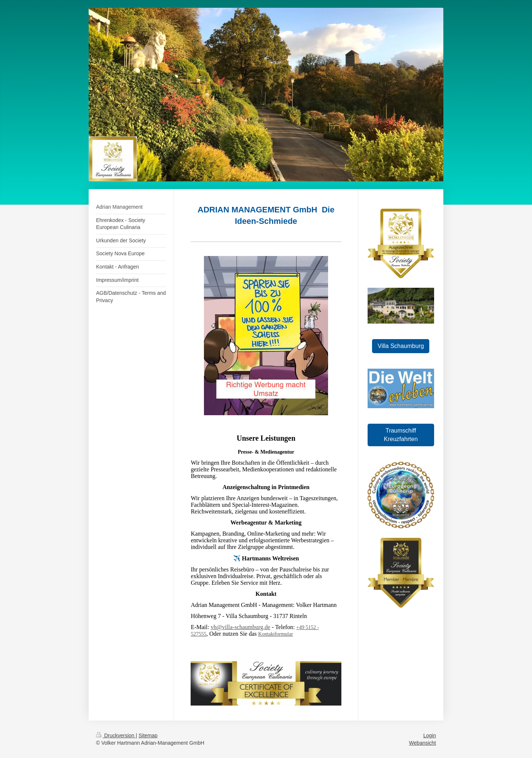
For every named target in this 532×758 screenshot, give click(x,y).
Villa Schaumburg (401, 346)
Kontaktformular (276, 634)
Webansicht (422, 743)
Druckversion (116, 735)
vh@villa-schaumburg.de (241, 627)
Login (430, 735)
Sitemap (148, 735)
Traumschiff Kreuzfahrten (401, 435)
